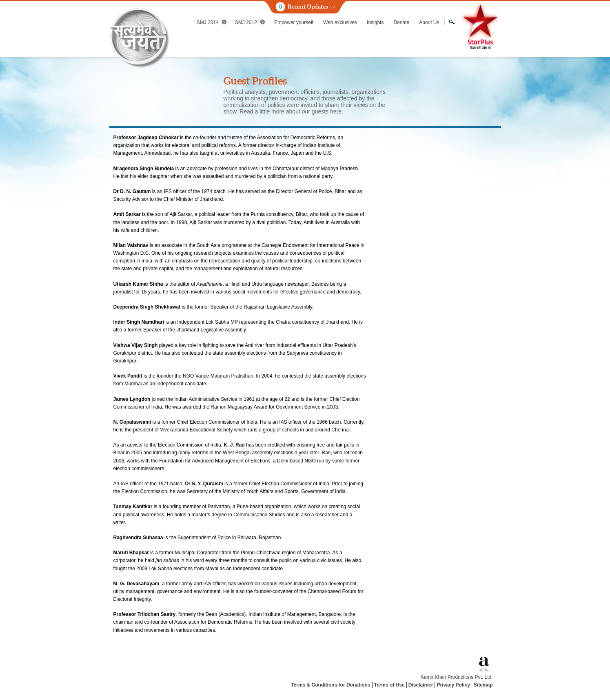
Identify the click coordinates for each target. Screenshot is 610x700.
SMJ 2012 (250, 22)
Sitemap (483, 685)
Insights (375, 22)
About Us (429, 22)
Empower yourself (294, 22)
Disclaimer (421, 685)
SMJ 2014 (212, 22)
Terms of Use (389, 685)
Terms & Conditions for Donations (331, 685)
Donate (401, 22)
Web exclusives (340, 22)
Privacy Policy (453, 685)
